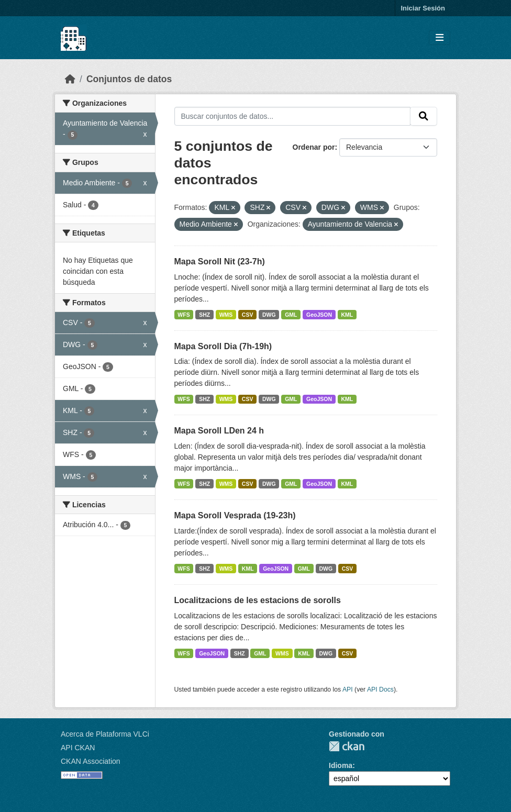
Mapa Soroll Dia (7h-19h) (223, 346)
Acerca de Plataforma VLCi (105, 734)
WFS (184, 315)
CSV (248, 315)
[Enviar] (424, 116)
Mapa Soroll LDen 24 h (219, 431)
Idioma (341, 765)
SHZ (204, 315)
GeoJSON (319, 315)
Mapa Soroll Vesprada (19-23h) (235, 515)
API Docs (380, 689)
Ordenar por (314, 147)
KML (347, 315)
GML (291, 315)
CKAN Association (91, 761)
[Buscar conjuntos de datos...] (293, 116)
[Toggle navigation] (440, 38)
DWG (269, 315)
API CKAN (78, 748)
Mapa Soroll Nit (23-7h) (220, 262)
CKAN (347, 746)
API (348, 689)
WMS (226, 315)
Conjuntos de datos (129, 79)
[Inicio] (70, 79)
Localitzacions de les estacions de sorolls (258, 600)
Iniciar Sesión (423, 8)
